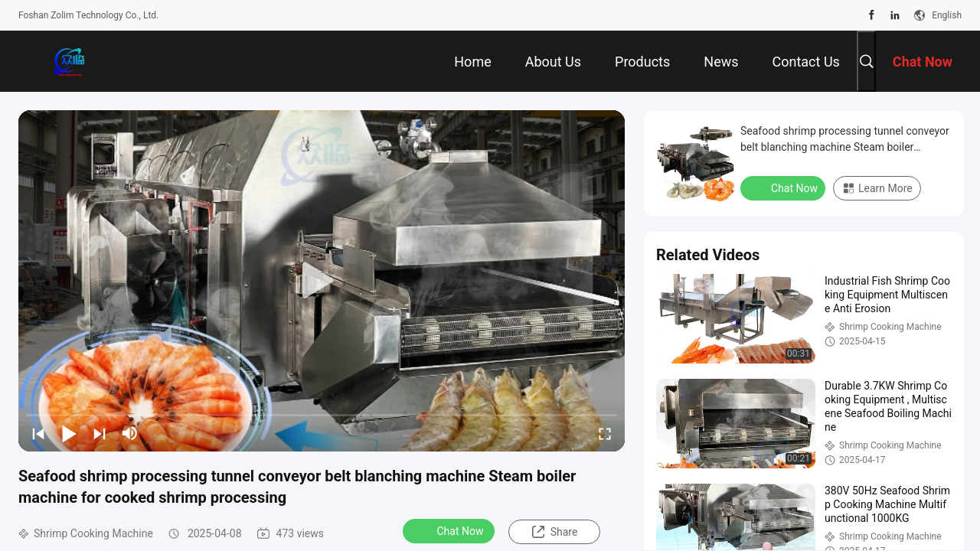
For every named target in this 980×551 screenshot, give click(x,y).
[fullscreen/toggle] (605, 433)
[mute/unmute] (130, 433)
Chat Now (451, 530)
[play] (322, 281)
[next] (100, 433)
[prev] (38, 433)
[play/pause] (69, 433)
